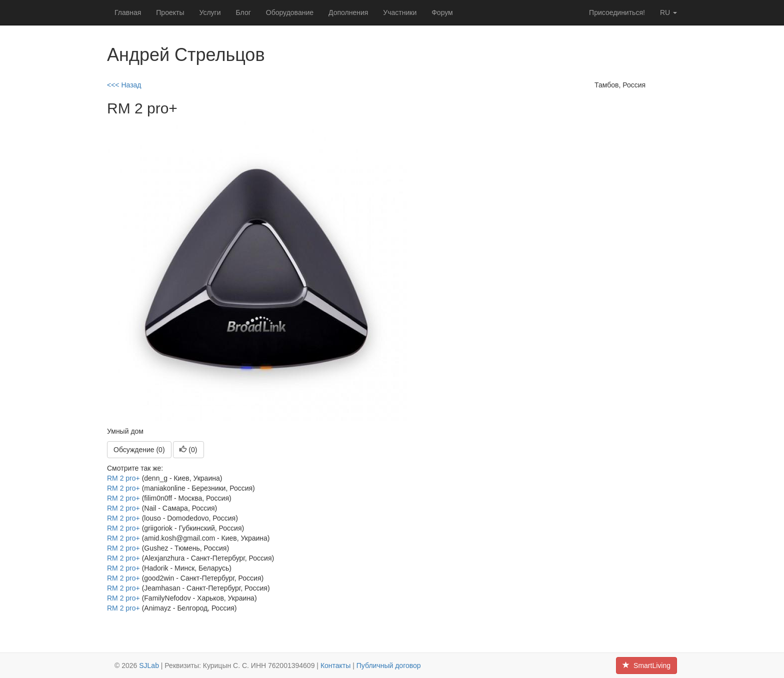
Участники (400, 12)
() (188, 450)
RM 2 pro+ (123, 478)
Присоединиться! (617, 12)
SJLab (149, 666)
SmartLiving (646, 666)
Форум (442, 12)
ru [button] (668, 12)
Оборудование (290, 12)
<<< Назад (124, 85)
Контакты (335, 666)
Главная (128, 12)
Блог (243, 12)
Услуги (210, 12)
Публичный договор (389, 666)
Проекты (170, 12)
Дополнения (348, 12)
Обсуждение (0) (139, 450)
